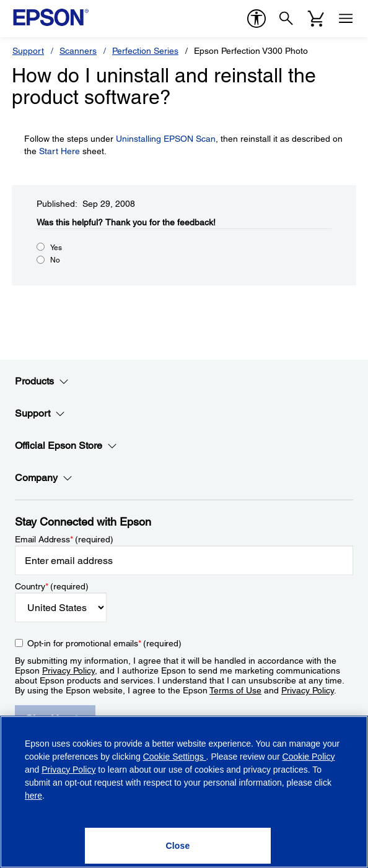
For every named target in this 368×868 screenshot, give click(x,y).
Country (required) (52, 586)
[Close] (178, 846)
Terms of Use (235, 690)
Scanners (78, 51)
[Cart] (316, 19)
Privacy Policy (68, 671)
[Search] (286, 19)
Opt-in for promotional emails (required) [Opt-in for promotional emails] (104, 643)
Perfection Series (145, 51)
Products (42, 381)
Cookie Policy (309, 757)
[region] (184, 792)
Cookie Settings (175, 757)
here (33, 796)
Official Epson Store (66, 446)
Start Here (59, 151)
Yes (56, 248)
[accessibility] (256, 19)
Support (28, 51)
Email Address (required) (64, 539)
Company (44, 478)
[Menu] (346, 19)
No (55, 260)
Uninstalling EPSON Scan (166, 139)
